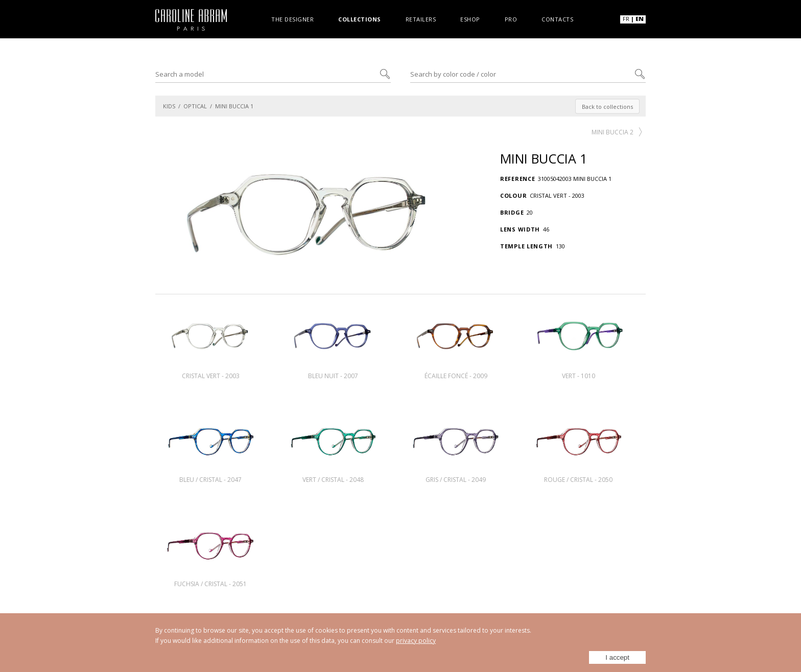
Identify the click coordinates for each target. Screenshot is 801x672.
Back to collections (607, 106)
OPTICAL (195, 106)
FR (626, 19)
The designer (292, 19)
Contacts (557, 19)
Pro (511, 19)
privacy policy (416, 641)
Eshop (470, 19)
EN (640, 19)
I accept (617, 657)
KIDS (169, 106)
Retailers (421, 19)
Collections (360, 19)
